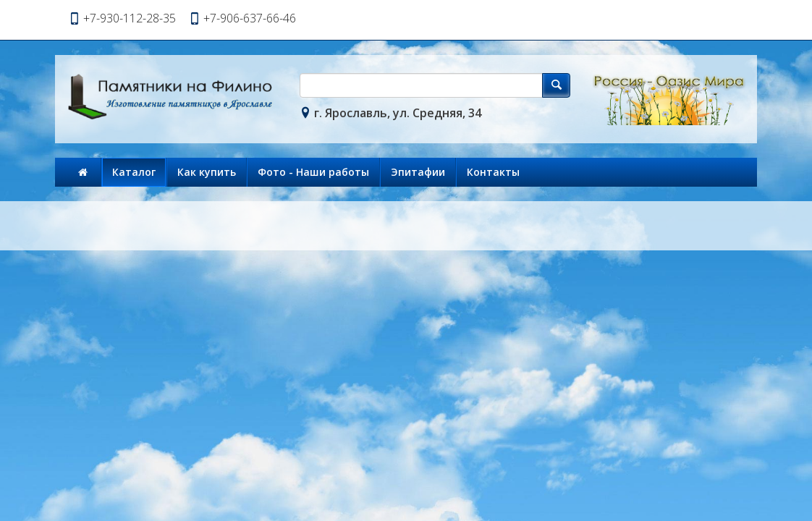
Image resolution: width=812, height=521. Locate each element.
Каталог (134, 172)
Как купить (207, 172)
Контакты (493, 172)
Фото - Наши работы (313, 172)
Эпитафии (418, 172)
